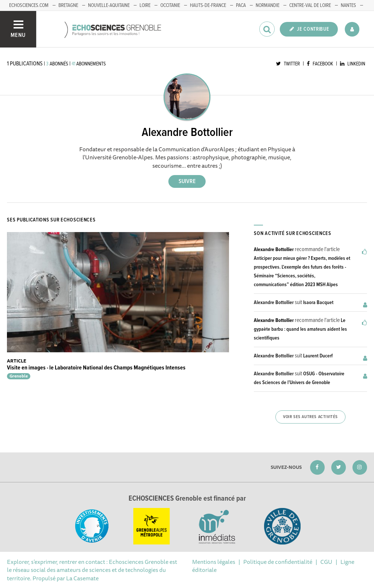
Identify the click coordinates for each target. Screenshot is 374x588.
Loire (145, 5)
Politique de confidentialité (278, 562)
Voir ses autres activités (310, 417)
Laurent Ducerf (318, 356)
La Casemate (82, 578)
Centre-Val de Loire (310, 5)
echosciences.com (29, 5)
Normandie (268, 5)
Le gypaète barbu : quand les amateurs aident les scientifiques (300, 329)
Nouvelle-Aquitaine (109, 5)
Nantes (348, 5)
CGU (326, 562)
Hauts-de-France (208, 5)
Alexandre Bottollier (274, 250)
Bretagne (68, 5)
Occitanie (170, 5)
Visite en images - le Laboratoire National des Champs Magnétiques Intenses (96, 368)
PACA (241, 5)
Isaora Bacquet (318, 303)
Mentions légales (214, 562)
